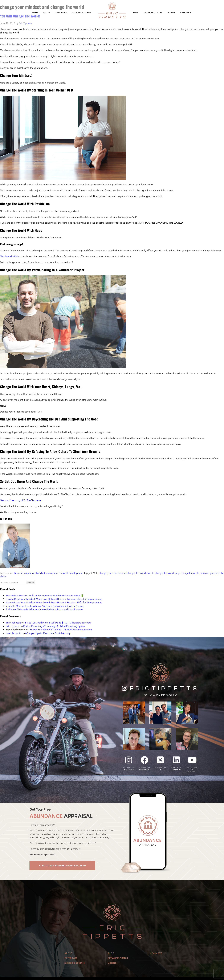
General (18, 573)
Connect (186, 13)
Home (35, 13)
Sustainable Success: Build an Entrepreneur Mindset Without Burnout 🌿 (45, 595)
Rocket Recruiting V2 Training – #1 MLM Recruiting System (54, 626)
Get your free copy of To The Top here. (21, 500)
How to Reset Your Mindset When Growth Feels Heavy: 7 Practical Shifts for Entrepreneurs (54, 599)
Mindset (41, 573)
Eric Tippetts (13, 626)
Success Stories (82, 13)
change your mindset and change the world (122, 573)
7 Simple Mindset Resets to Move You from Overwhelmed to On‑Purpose (45, 606)
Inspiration (29, 573)
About (47, 13)
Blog (136, 13)
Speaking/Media (153, 13)
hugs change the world (187, 573)
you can (205, 573)
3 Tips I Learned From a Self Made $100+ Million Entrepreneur (58, 623)
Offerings (61, 13)
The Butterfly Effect (10, 256)
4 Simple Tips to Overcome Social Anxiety (48, 633)
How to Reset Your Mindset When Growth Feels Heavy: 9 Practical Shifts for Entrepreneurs (54, 602)
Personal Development (71, 573)
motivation (52, 573)
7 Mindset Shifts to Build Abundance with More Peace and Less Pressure (44, 609)
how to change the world (160, 573)
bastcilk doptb (14, 633)
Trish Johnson (13, 623)
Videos (171, 13)
